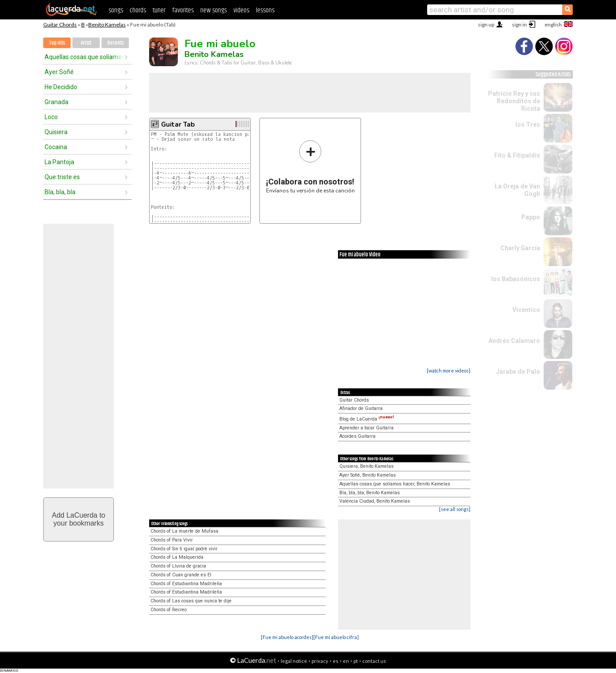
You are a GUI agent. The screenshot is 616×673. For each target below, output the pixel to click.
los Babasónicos (516, 279)
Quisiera (56, 132)
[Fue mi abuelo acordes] (287, 637)
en (346, 661)
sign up (486, 24)
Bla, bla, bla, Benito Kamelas (370, 493)
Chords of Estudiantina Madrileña (186, 584)
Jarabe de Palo (518, 372)
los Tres (528, 124)
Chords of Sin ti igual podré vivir (184, 549)
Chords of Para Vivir (172, 540)
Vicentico (526, 310)
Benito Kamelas (107, 24)
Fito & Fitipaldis (517, 155)
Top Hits (57, 43)
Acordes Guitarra (357, 436)
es (336, 661)
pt (356, 661)
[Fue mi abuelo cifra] (336, 637)
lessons (265, 10)
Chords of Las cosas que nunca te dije (191, 601)
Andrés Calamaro (514, 341)
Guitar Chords (60, 24)
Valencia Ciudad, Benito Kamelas (375, 501)
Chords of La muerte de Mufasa (184, 531)
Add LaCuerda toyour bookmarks (79, 519)
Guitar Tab (178, 124)
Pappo (531, 217)
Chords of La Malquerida (177, 557)
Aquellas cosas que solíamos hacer (84, 57)
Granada (56, 102)
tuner (159, 10)
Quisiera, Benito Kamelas (366, 466)
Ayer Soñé (59, 72)
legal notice (294, 661)
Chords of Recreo (169, 610)
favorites (183, 10)
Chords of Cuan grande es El (181, 575)
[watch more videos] (449, 370)
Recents (115, 43)
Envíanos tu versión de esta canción (310, 167)
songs (116, 10)
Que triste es (62, 177)
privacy (320, 661)
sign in (519, 24)
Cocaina (56, 147)
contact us (374, 661)
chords (138, 10)
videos (241, 10)
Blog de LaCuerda (367, 419)
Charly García (520, 248)
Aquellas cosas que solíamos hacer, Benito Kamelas (395, 484)
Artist (86, 43)
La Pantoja (59, 162)
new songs (214, 10)
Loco (51, 117)
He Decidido (61, 87)
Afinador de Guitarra (361, 408)
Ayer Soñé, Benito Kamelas (368, 475)
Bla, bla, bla (60, 192)
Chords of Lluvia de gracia (178, 566)
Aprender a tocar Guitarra (366, 428)
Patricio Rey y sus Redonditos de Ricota (514, 101)
